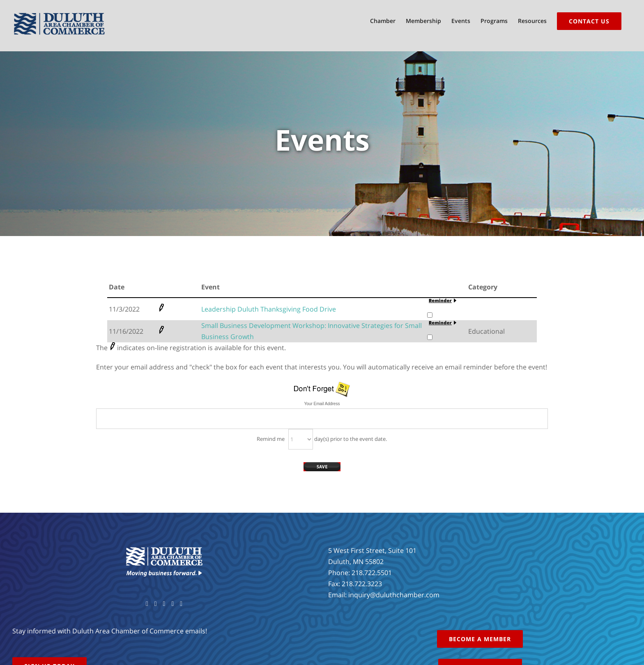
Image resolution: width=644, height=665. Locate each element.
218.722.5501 (372, 573)
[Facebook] (147, 604)
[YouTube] (164, 604)
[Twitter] (156, 604)
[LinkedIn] (181, 604)
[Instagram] (172, 604)
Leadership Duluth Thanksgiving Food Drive (269, 309)
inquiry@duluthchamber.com (394, 595)
